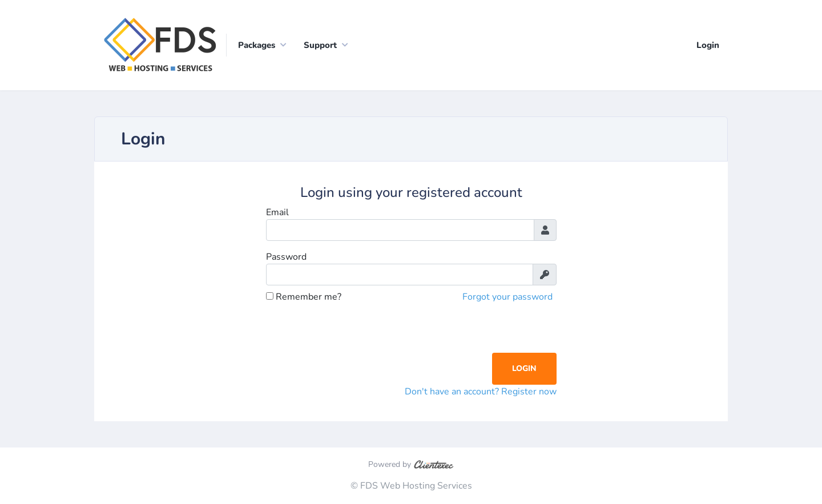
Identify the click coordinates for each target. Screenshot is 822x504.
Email (277, 212)
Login (708, 45)
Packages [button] (257, 45)
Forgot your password (507, 297)
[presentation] (353, 330)
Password (286, 257)
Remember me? (304, 297)
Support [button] (320, 45)
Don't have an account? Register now (481, 392)
